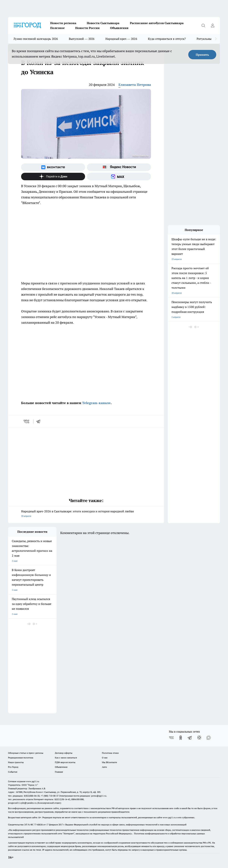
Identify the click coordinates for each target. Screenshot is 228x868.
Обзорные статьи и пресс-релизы (26, 753)
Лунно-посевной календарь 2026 (36, 39)
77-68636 (38, 825)
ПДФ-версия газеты (65, 762)
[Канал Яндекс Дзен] (53, 177)
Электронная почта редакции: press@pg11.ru (83, 796)
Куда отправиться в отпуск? (167, 39)
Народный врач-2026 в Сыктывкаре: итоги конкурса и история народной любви (86, 514)
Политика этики (110, 753)
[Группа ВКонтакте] (53, 167)
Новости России (87, 28)
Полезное (57, 28)
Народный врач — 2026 (121, 39)
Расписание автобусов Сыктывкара (157, 23)
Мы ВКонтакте (109, 762)
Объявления (119, 28)
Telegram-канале (96, 403)
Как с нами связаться (66, 758)
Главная (59, 772)
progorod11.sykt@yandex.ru (22, 803)
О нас (105, 758)
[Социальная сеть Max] (119, 177)
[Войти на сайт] (213, 25)
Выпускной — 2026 (82, 39)
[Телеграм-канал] (190, 738)
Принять (202, 55)
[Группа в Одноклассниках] (181, 738)
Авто (104, 767)
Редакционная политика (21, 758)
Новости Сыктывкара (103, 23)
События (13, 772)
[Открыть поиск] (203, 25)
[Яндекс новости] (119, 167)
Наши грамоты (16, 762)
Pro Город (13, 767)
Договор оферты (64, 753)
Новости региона (63, 23)
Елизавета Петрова (135, 85)
